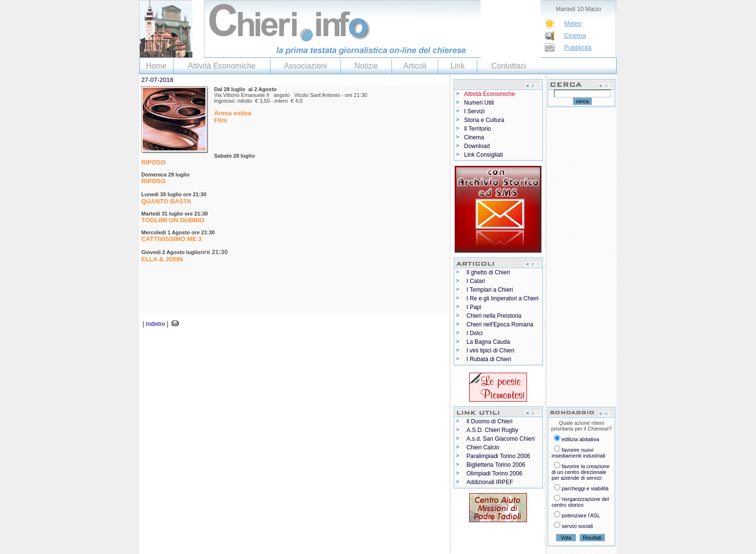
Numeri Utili (479, 103)
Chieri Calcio (483, 447)
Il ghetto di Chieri (488, 272)
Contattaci (509, 66)
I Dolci (475, 333)
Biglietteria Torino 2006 (496, 465)
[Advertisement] (252, 344)
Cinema (575, 35)
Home (156, 66)
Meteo (573, 23)
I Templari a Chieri (490, 290)
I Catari (476, 281)
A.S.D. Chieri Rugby (493, 430)
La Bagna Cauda (488, 342)
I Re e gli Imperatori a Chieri (503, 298)
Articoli (415, 66)
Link (457, 66)
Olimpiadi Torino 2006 (495, 473)
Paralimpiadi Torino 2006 (499, 456)
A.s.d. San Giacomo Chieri (501, 439)
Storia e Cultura (484, 120)
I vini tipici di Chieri (491, 351)
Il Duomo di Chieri (490, 421)
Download (477, 146)
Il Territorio (478, 129)
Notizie (366, 66)
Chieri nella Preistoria (494, 316)
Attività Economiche (222, 66)
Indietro (155, 324)
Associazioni (305, 66)
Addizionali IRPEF (490, 482)
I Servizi (475, 111)
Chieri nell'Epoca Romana (500, 324)
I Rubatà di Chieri (489, 359)
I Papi (474, 307)
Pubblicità (578, 47)
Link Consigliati (484, 155)
